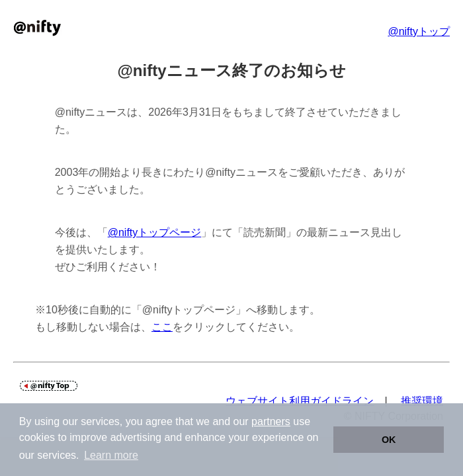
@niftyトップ (419, 31)
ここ (162, 327)
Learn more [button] (111, 455)
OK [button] (389, 440)
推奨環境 (422, 401)
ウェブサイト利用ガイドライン (300, 401)
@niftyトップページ (155, 232)
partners (271, 421)
